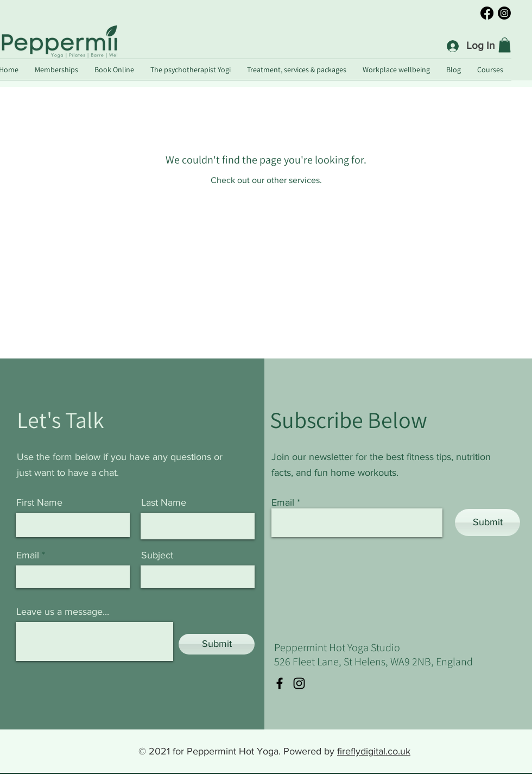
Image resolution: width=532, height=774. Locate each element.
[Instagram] (504, 13)
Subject (157, 555)
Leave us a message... (63, 612)
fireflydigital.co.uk (374, 751)
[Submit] (217, 644)
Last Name (164, 502)
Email (28, 555)
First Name (39, 502)
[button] (505, 45)
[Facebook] (487, 13)
